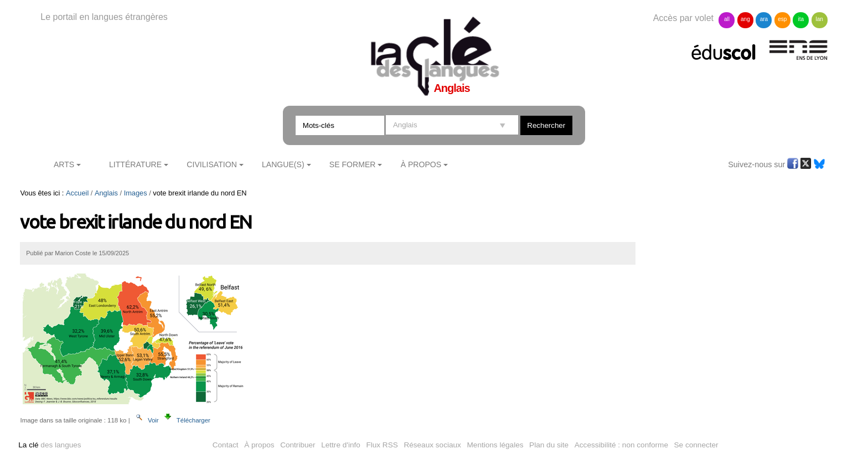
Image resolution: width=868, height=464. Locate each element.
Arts (64, 164)
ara (764, 19)
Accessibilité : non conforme (621, 445)
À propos (259, 445)
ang (745, 19)
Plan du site (549, 445)
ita (801, 19)
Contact (226, 445)
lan (820, 19)
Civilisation (211, 164)
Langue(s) (283, 164)
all (727, 19)
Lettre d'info (341, 445)
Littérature (135, 164)
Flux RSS (382, 445)
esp (782, 19)
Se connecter (696, 445)
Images (136, 193)
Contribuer (298, 445)
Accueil (77, 193)
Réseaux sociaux (432, 445)
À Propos (421, 164)
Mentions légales (495, 445)
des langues (50, 445)
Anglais (106, 193)
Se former (353, 164)
